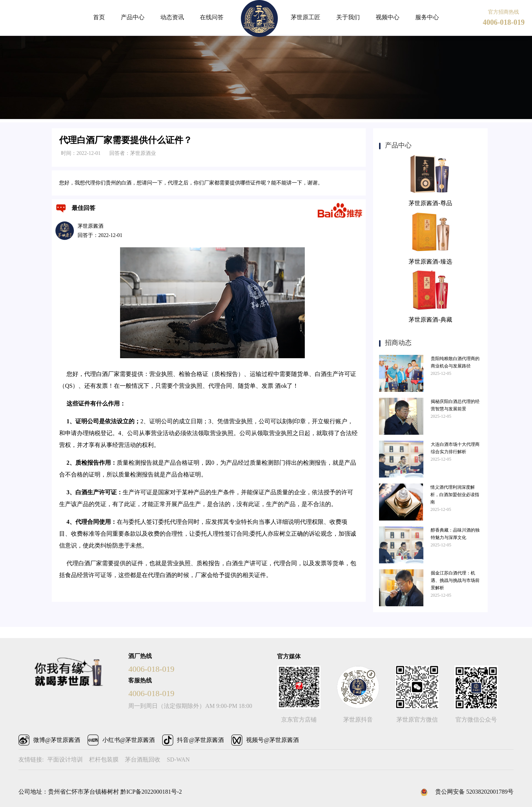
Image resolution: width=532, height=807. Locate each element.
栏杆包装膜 (104, 759)
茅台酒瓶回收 (143, 759)
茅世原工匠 (306, 17)
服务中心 (427, 17)
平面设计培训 (65, 759)
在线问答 (212, 17)
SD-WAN (178, 759)
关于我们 (348, 17)
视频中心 (388, 17)
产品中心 (133, 17)
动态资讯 (172, 17)
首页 (99, 17)
